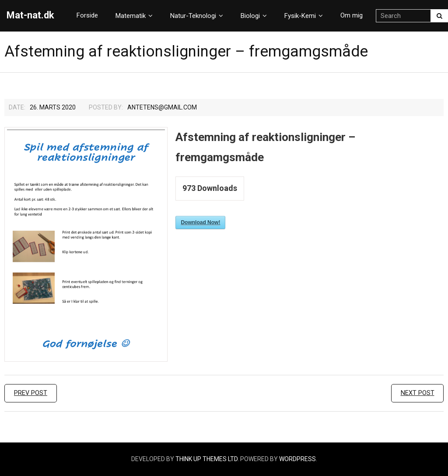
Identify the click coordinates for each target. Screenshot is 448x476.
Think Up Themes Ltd (206, 459)
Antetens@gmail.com (162, 107)
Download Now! (200, 222)
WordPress (297, 459)
